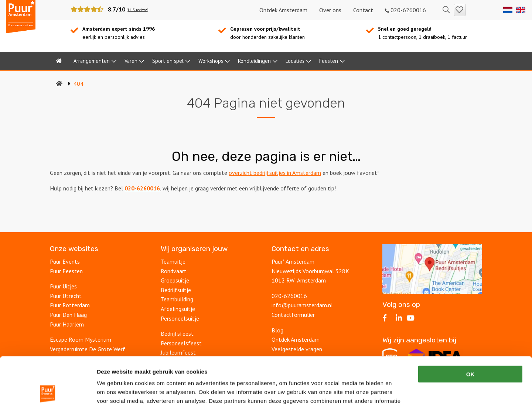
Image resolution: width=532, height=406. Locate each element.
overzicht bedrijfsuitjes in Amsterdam (275, 173)
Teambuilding (177, 299)
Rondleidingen (254, 61)
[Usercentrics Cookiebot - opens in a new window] (48, 392)
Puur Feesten (66, 271)
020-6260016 (405, 10)
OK (470, 326)
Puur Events (65, 261)
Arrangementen (92, 61)
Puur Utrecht (66, 296)
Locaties (295, 61)
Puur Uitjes (63, 286)
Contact (363, 10)
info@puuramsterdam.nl (302, 305)
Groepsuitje (175, 280)
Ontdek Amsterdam (283, 10)
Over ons (330, 10)
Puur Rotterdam (70, 305)
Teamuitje (173, 261)
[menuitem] (59, 61)
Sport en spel (168, 61)
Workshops (211, 61)
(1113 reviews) (137, 10)
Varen (131, 61)
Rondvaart (174, 271)
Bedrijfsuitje (176, 290)
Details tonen (399, 391)
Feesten (329, 61)
